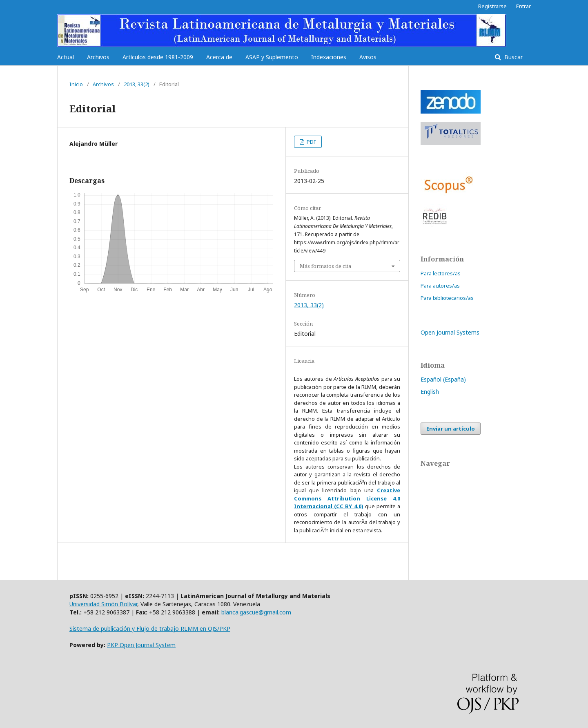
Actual (66, 57)
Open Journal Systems (450, 332)
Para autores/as (440, 286)
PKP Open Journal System (141, 645)
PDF (311, 142)
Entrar (523, 6)
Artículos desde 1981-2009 (158, 57)
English (430, 392)
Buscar (513, 57)
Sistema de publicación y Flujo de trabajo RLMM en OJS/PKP (150, 629)
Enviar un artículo (451, 429)
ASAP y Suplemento (272, 57)
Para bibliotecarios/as (447, 298)
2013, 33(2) (137, 84)
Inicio (76, 84)
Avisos (368, 57)
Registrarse (492, 6)
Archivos (98, 57)
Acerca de (219, 57)
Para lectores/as (441, 273)
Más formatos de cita (325, 266)
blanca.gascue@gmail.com (256, 612)
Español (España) (443, 379)
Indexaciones (329, 57)
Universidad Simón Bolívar (103, 604)
